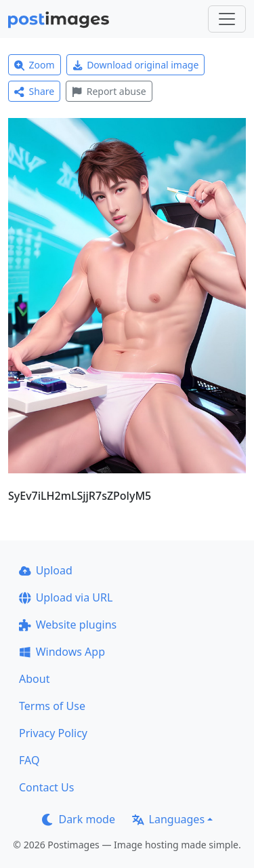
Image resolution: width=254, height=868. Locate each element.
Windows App (62, 652)
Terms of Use (52, 706)
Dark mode (79, 819)
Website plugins (68, 625)
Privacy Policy (53, 733)
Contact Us (46, 787)
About (34, 679)
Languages (168, 819)
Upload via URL (66, 597)
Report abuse (109, 91)
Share (34, 91)
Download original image (136, 65)
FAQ (29, 760)
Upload (46, 570)
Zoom (35, 65)
